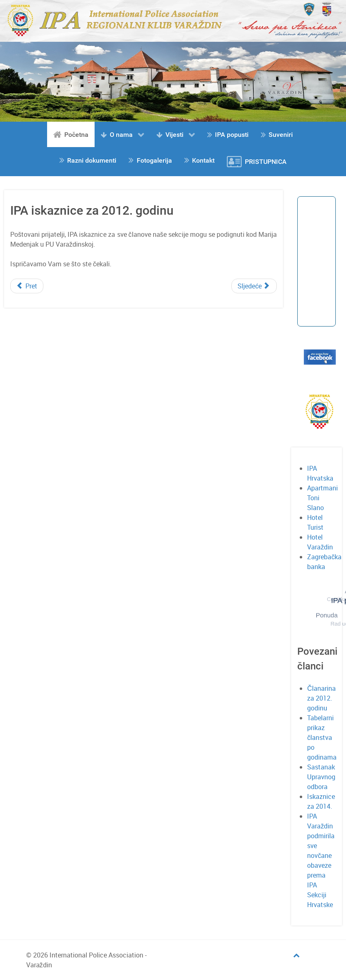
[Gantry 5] (173, 20)
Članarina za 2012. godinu (321, 698)
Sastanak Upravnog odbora (321, 777)
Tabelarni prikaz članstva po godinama (322, 737)
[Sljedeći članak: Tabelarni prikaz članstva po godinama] (254, 286)
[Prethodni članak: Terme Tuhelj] (27, 286)
